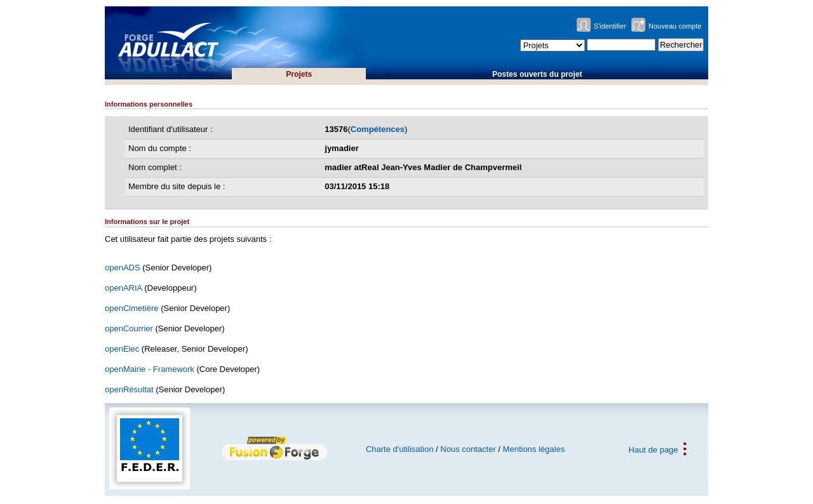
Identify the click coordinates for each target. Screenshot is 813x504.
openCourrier (129, 328)
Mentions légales (534, 449)
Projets (299, 74)
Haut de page (654, 449)
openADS (123, 268)
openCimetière (132, 308)
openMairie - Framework (150, 369)
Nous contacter (468, 449)
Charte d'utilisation (400, 449)
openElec (122, 349)
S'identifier (610, 26)
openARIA (124, 288)
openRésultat (129, 389)
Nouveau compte (675, 26)
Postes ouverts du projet (537, 74)
